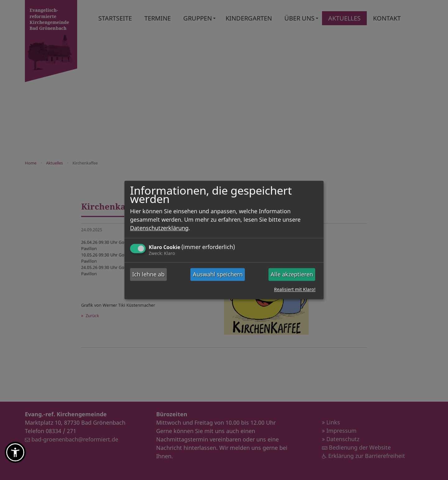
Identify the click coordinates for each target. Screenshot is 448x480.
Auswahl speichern (218, 274)
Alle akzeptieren (292, 274)
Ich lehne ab (148, 274)
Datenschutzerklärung (159, 228)
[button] (15, 452)
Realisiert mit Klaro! (295, 290)
